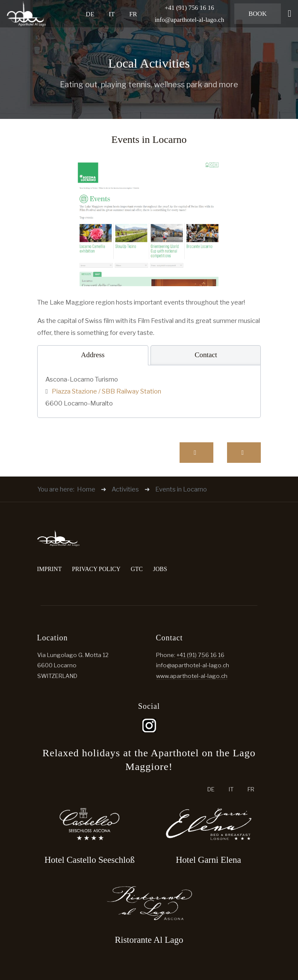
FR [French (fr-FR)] (133, 14)
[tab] (93, 355)
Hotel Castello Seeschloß (90, 860)
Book (258, 14)
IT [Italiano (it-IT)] (112, 14)
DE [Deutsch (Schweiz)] (90, 14)
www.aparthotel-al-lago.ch (192, 676)
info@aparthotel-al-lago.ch (190, 20)
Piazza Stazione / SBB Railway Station (106, 391)
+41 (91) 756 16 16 (201, 655)
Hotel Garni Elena (208, 860)
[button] (289, 14)
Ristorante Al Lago (149, 940)
